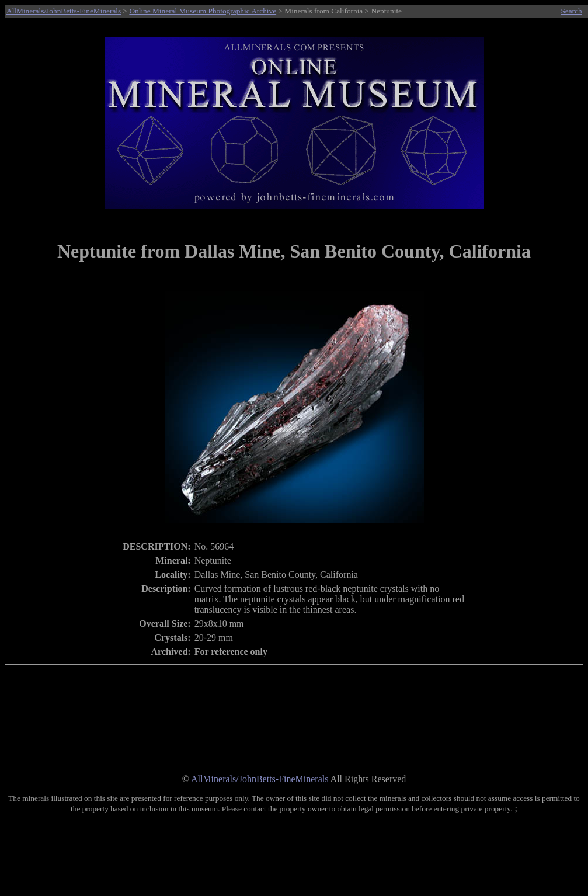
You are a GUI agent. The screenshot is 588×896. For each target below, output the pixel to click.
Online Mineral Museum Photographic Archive (203, 11)
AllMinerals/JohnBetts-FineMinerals (64, 11)
